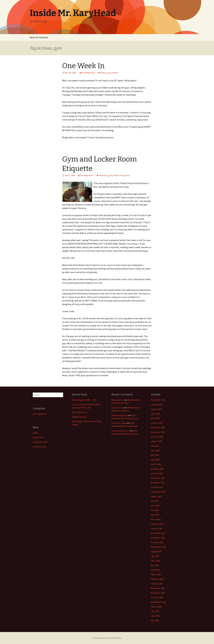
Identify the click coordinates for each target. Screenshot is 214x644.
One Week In (83, 66)
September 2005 (158, 602)
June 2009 (155, 414)
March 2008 (156, 464)
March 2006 (156, 574)
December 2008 (158, 427)
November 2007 (158, 483)
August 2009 (156, 409)
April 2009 (155, 418)
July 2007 (155, 501)
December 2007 (158, 478)
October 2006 (157, 542)
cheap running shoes (121, 431)
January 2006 (157, 584)
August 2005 (156, 607)
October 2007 (157, 487)
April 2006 (155, 570)
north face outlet (119, 423)
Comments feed (40, 442)
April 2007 (155, 515)
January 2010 (157, 404)
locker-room (119, 175)
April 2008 (155, 460)
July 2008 (155, 446)
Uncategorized (88, 73)
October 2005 (157, 597)
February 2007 (157, 524)
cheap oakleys (118, 400)
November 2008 (158, 432)
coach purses (117, 408)
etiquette (103, 175)
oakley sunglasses (120, 415)
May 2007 (155, 510)
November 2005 (158, 593)
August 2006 (156, 552)
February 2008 (157, 469)
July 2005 (155, 611)
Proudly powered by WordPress (107, 638)
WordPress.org (39, 447)
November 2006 (158, 538)
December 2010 (158, 400)
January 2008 (157, 473)
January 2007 (157, 529)
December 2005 (158, 588)
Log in (35, 433)
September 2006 (158, 547)
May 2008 (155, 455)
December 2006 (158, 533)
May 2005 (155, 620)
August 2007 (156, 496)
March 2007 (156, 519)
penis (128, 175)
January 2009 (157, 423)
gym (109, 73)
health (115, 73)
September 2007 (158, 492)
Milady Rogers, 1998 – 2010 (84, 400)
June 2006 (155, 561)
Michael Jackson (79, 417)
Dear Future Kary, (80, 412)
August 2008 (156, 441)
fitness (103, 73)
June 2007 (155, 506)
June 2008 (155, 450)
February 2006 (157, 579)
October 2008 (157, 437)
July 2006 (155, 556)
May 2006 (155, 565)
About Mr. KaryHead (39, 37)
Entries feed (38, 437)
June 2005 (155, 616)
